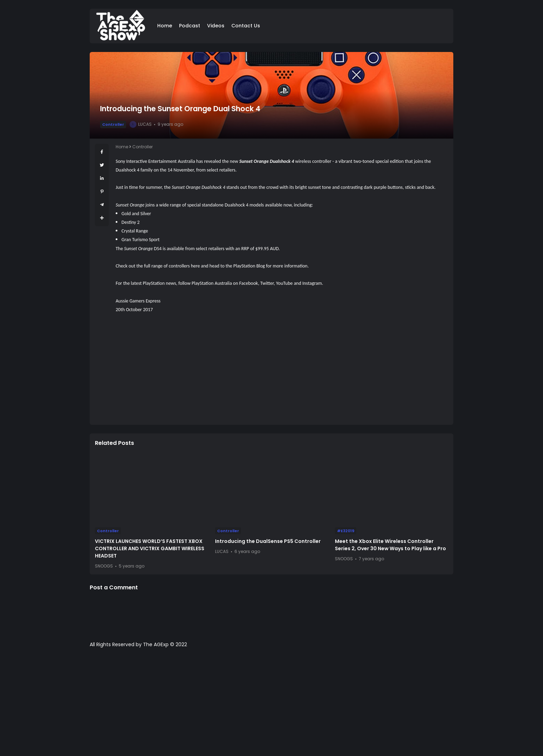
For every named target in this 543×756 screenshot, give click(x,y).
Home (165, 26)
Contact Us (246, 26)
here (195, 266)
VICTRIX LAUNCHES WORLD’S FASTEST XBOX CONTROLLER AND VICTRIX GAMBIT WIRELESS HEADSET (150, 548)
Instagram (312, 283)
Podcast (190, 26)
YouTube (284, 283)
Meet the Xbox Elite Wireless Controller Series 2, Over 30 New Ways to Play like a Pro (390, 545)
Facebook (249, 283)
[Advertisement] (282, 371)
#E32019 (346, 531)
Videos (216, 26)
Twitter (267, 283)
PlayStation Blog (249, 266)
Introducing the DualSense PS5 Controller (268, 541)
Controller (113, 124)
